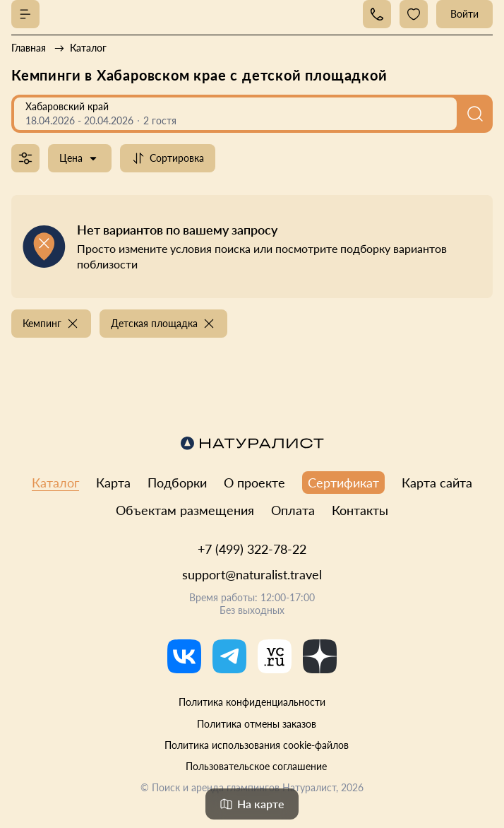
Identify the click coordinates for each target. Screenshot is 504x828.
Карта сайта (437, 483)
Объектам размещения (185, 510)
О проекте (254, 483)
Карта (113, 483)
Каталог (55, 483)
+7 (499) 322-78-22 (252, 549)
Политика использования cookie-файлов (257, 745)
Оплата (293, 510)
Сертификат (343, 483)
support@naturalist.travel (252, 574)
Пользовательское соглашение (256, 766)
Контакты (360, 510)
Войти (464, 14)
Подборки (177, 483)
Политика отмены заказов (257, 724)
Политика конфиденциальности (252, 702)
